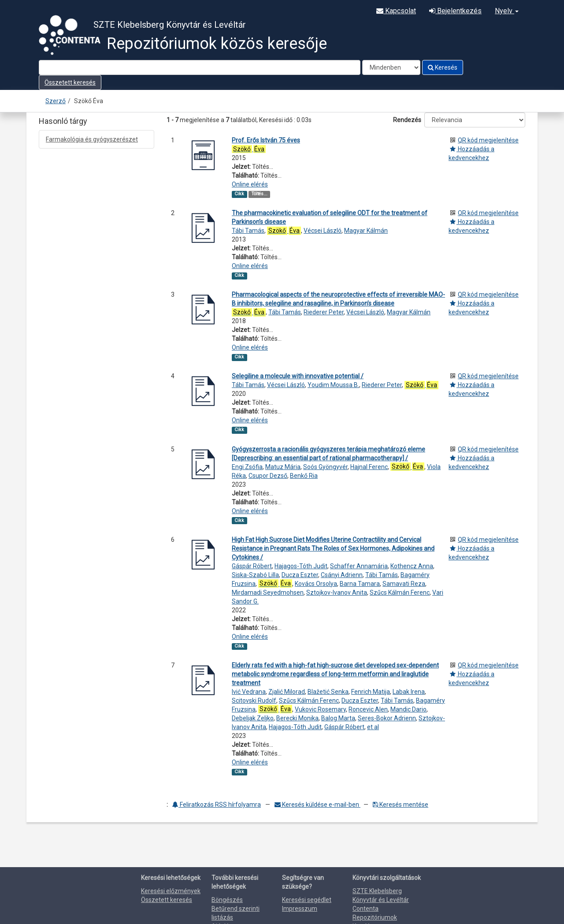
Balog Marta (338, 718)
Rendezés (407, 120)
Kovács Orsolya (316, 584)
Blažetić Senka (328, 692)
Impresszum (300, 909)
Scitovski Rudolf (254, 700)
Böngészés (227, 900)
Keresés (443, 67)
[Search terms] (200, 67)
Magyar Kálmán (366, 231)
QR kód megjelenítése (488, 140)
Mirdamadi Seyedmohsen (268, 592)
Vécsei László (323, 231)
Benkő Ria (304, 476)
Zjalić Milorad (287, 692)
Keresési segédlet (307, 900)
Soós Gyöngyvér (325, 467)
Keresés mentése (401, 805)
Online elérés (250, 184)
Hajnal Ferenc (369, 467)
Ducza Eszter (300, 575)
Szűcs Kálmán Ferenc (400, 592)
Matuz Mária (283, 467)
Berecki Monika (297, 718)
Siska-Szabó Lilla (255, 575)
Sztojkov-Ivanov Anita (337, 592)
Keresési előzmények (171, 891)
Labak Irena (409, 692)
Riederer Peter (324, 312)
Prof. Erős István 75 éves (266, 140)
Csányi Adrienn (342, 575)
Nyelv (507, 11)
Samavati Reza (404, 584)
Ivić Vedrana (249, 692)
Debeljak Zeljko (253, 718)
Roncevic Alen (368, 709)
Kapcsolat (396, 11)
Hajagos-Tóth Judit (301, 566)
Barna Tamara (360, 584)
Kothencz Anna (412, 566)
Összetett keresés (70, 82)
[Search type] (391, 67)
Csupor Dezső (268, 476)
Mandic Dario (408, 709)
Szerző (56, 101)
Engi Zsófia (247, 467)
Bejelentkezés (455, 11)
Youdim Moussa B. (333, 385)
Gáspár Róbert (252, 566)
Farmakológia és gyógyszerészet (92, 139)
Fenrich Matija (371, 692)
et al (373, 727)
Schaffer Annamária (359, 566)
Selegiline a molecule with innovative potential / (298, 376)
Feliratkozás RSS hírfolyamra (217, 805)
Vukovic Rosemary (320, 709)
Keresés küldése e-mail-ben (317, 805)
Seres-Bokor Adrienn (387, 718)
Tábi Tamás (248, 231)
